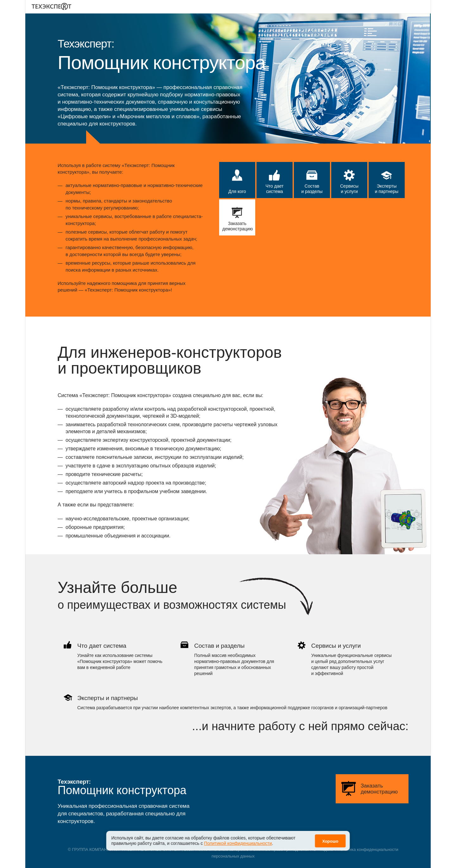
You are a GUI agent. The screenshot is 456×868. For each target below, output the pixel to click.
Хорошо (330, 841)
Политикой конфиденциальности (238, 843)
